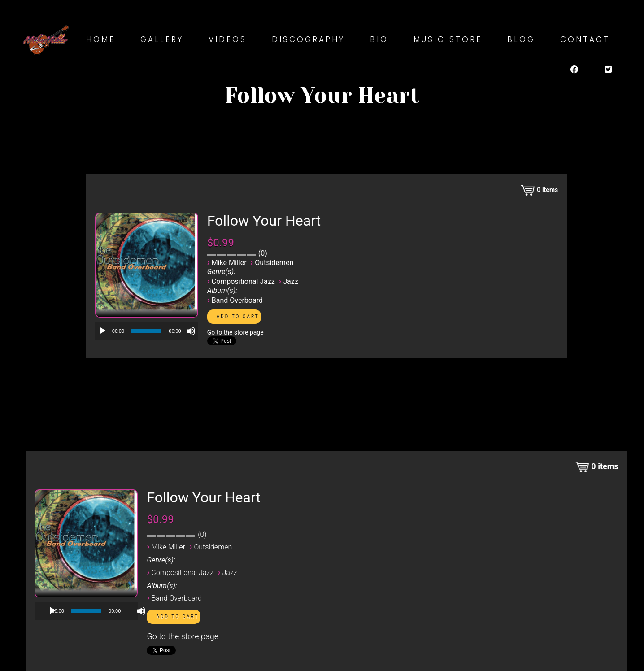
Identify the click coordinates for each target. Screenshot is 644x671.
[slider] (146, 331)
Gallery (162, 39)
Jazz (290, 281)
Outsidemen (274, 263)
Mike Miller (229, 263)
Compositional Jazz (243, 281)
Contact (585, 39)
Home (101, 39)
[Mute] (191, 331)
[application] (147, 331)
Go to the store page (235, 332)
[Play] (102, 331)
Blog (521, 39)
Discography (308, 39)
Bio (379, 39)
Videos (228, 39)
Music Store (448, 39)
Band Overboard (237, 300)
